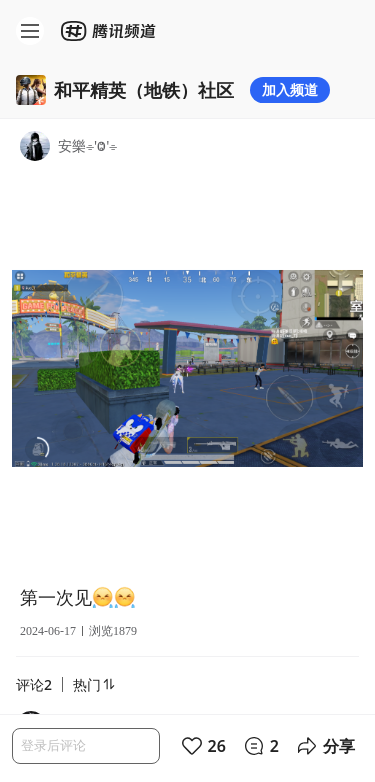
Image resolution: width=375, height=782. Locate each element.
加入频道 (290, 89)
